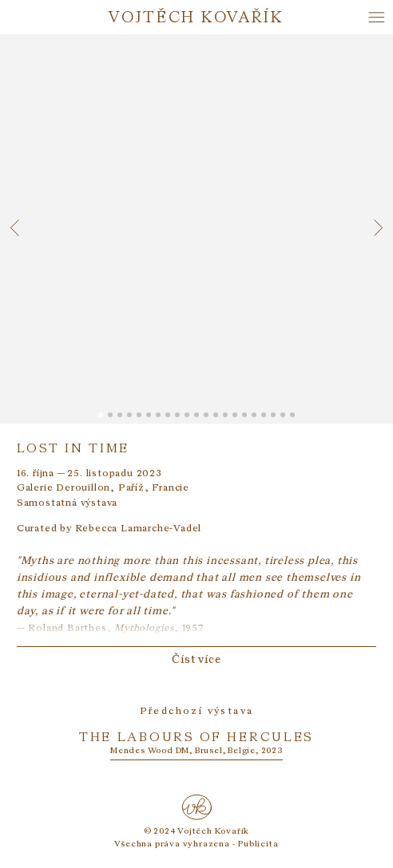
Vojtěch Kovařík (196, 16)
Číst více (196, 659)
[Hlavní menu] (376, 17)
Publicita (258, 843)
